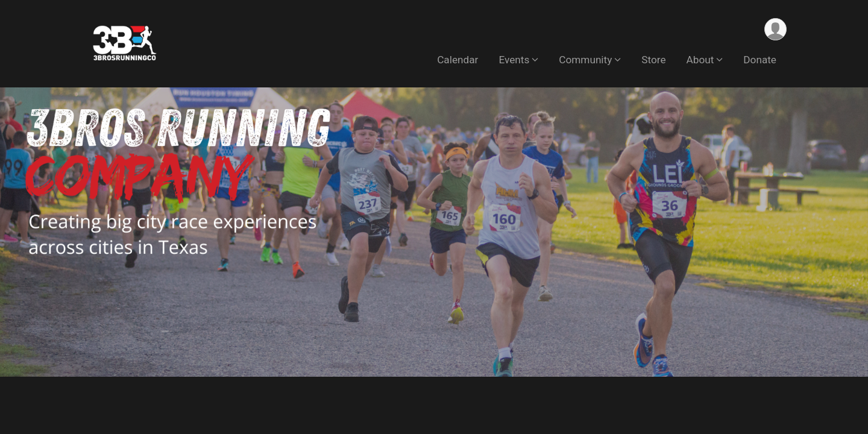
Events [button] (514, 60)
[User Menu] (775, 29)
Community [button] (585, 60)
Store (653, 60)
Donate (760, 60)
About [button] (700, 60)
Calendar (458, 60)
